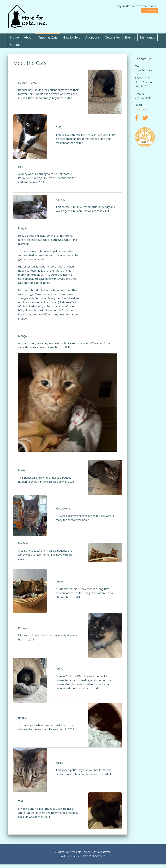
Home (15, 37)
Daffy (59, 127)
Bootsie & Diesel (28, 83)
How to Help (71, 37)
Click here (141, 109)
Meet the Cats (48, 38)
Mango (23, 336)
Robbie (22, 718)
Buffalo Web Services (92, 856)
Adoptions (92, 37)
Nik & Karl (24, 543)
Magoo (23, 228)
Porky (59, 582)
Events (130, 37)
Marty (22, 470)
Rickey (59, 669)
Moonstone (63, 509)
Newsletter (112, 37)
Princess (23, 628)
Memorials (148, 37)
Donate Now (150, 10)
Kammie (60, 200)
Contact (16, 45)
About (28, 37)
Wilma (59, 763)
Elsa (21, 167)
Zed (20, 801)
